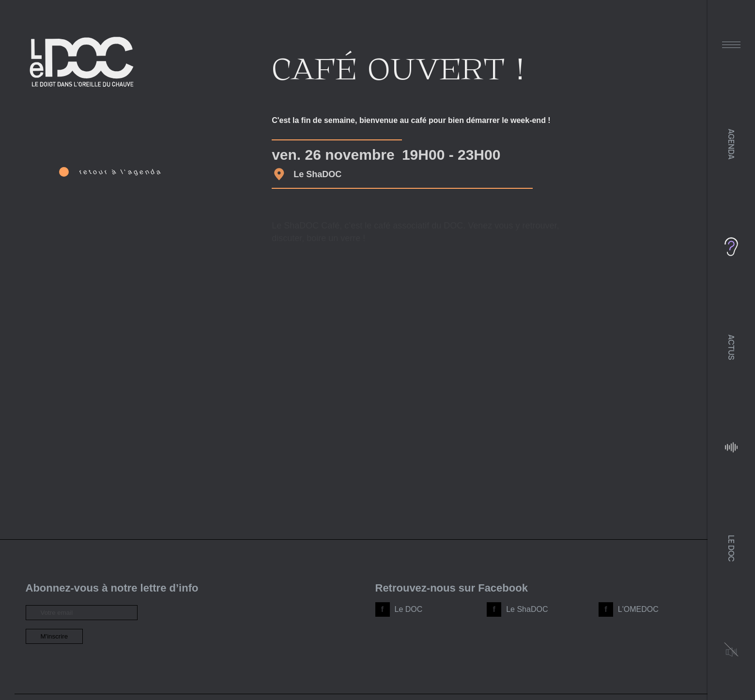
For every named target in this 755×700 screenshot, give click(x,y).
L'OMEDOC (638, 609)
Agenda (731, 144)
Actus (731, 347)
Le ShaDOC (527, 609)
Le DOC (731, 548)
